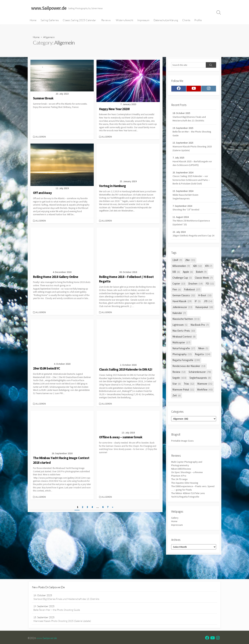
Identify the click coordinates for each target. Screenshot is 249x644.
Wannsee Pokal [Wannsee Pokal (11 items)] (183, 400)
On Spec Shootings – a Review (187, 484)
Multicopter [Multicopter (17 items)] (181, 353)
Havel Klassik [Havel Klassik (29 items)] (182, 311)
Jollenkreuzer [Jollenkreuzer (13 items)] (182, 317)
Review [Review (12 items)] (179, 382)
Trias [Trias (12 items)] (189, 394)
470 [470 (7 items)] (209, 276)
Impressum (143, 21)
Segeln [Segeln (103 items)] (179, 388)
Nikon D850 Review (181, 481)
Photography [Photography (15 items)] (182, 364)
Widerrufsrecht (124, 21)
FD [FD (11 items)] (210, 294)
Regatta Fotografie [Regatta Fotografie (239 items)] (186, 370)
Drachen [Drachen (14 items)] (195, 294)
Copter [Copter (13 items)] (179, 294)
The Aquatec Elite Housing (186, 495)
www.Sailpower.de (48, 640)
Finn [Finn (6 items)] (177, 300)
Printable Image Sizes (183, 452)
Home (33, 21)
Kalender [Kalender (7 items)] (179, 323)
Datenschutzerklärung (166, 21)
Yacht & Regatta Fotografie (186, 510)
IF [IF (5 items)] (198, 311)
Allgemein (41, 137)
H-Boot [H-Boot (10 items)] (205, 306)
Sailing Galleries (50, 21)
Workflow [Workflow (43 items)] (205, 400)
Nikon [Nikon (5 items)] (203, 359)
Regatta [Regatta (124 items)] (203, 364)
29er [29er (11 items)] (190, 270)
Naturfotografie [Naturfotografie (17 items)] (184, 359)
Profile (198, 21)
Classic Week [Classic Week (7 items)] (204, 288)
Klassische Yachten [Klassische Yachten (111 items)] (186, 329)
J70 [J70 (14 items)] (208, 311)
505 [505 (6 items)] (176, 282)
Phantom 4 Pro (179, 488)
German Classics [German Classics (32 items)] (184, 306)
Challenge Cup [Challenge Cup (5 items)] (182, 288)
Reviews (106, 21)
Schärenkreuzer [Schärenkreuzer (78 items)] (200, 382)
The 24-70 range (180, 492)
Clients (186, 21)
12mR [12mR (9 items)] (177, 270)
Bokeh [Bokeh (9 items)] (201, 282)
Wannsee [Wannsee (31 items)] (205, 394)
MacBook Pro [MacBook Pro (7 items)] (200, 335)
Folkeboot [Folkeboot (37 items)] (192, 300)
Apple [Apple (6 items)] (188, 282)
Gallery (175, 532)
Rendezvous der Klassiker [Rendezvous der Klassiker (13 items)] (189, 376)
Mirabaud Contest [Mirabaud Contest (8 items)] (184, 347)
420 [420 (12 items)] (197, 276)
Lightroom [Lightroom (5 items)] (180, 335)
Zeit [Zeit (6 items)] (177, 406)
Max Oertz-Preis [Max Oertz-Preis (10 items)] (184, 341)
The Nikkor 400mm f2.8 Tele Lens (189, 506)
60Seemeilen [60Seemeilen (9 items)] (181, 276)
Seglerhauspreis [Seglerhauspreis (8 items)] (200, 388)
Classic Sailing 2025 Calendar (79, 21)
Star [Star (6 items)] (177, 394)
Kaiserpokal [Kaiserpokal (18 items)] (204, 317)
